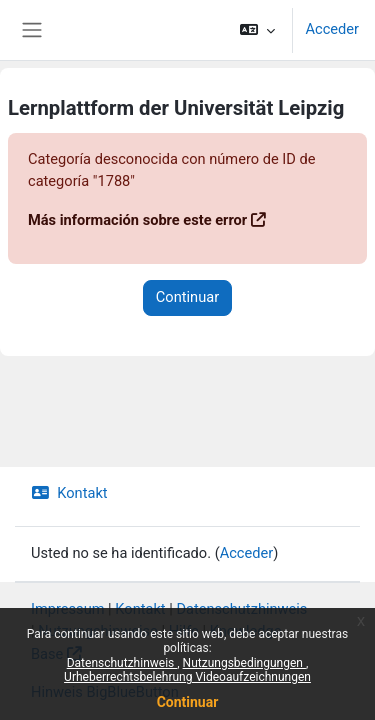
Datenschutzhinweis (122, 663)
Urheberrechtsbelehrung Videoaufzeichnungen (187, 677)
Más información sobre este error (137, 220)
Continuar (188, 702)
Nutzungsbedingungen (244, 663)
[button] (257, 30)
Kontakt (69, 493)
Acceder (332, 29)
